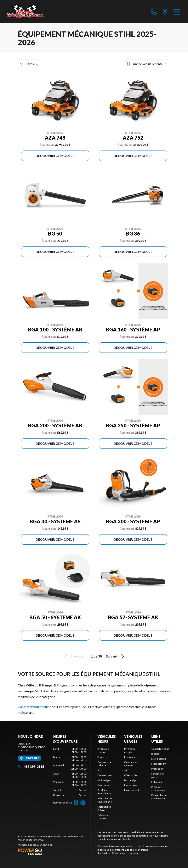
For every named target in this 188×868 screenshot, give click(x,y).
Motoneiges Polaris (104, 808)
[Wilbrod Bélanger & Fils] (27, 12)
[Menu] (177, 12)
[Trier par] (148, 64)
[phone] (154, 12)
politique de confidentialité (115, 850)
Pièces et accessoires (158, 788)
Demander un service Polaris (159, 797)
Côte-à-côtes (105, 775)
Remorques (104, 785)
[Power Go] (54, 851)
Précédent (75, 656)
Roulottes (103, 757)
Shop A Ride (46, 845)
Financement (132, 790)
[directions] (165, 12)
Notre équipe (159, 759)
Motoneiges (104, 780)
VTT (100, 770)
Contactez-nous (160, 749)
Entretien (157, 782)
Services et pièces (157, 775)
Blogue (155, 754)
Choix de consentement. (126, 853)
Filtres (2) (29, 64)
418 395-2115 (31, 767)
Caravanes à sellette (104, 764)
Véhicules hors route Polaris (106, 800)
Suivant (116, 656)
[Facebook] (76, 803)
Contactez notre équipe (35, 707)
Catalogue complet (103, 817)
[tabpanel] (70, 772)
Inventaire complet (103, 750)
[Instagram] (83, 803)
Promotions (158, 769)
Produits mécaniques (104, 792)
